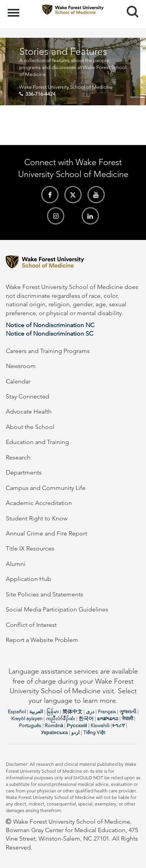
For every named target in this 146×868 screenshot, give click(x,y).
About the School (30, 427)
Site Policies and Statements (44, 594)
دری (90, 712)
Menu (14, 9)
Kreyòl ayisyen (27, 719)
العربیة (36, 712)
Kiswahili (100, 725)
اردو (76, 732)
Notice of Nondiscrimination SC (50, 334)
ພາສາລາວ (108, 719)
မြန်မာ (53, 712)
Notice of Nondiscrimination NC (50, 325)
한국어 (86, 719)
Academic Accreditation (39, 503)
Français (107, 712)
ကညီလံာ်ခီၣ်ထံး (60, 719)
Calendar (18, 381)
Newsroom (21, 366)
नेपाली (127, 719)
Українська (54, 732)
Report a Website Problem (42, 640)
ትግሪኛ (118, 725)
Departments (24, 472)
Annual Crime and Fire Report (46, 533)
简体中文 (72, 712)
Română (54, 725)
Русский (77, 725)
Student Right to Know (37, 518)
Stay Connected (28, 396)
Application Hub (29, 579)
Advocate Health (29, 411)
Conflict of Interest (31, 625)
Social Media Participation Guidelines (57, 609)
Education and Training (37, 442)
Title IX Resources (30, 548)
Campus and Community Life (46, 488)
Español (17, 712)
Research (18, 457)
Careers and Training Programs (48, 351)
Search (130, 9)
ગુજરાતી (128, 712)
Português (30, 725)
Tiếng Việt (94, 732)
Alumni (16, 564)
